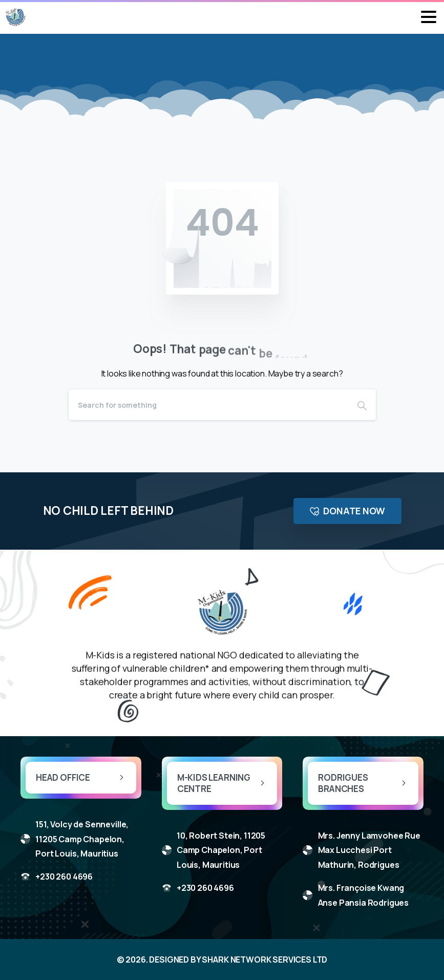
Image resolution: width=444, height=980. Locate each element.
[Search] (208, 405)
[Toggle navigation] (429, 17)
